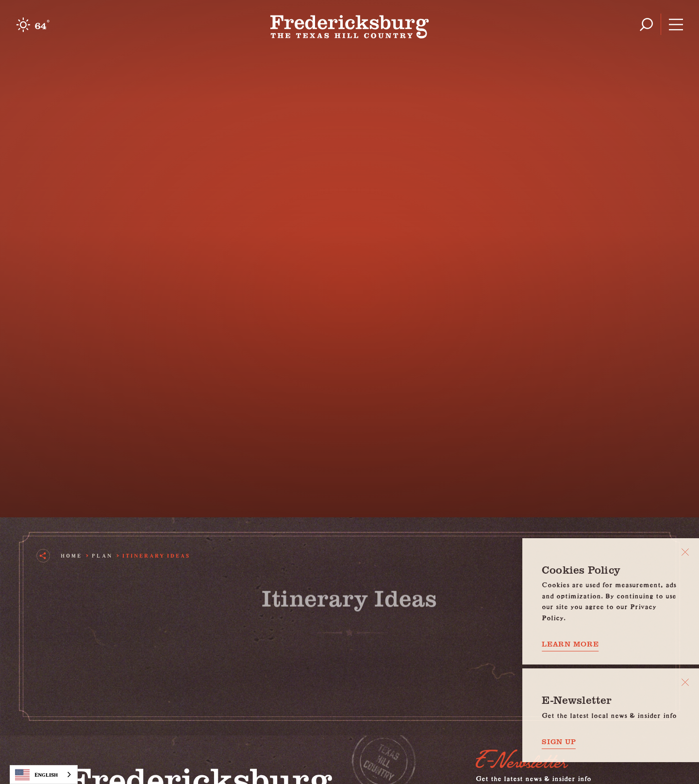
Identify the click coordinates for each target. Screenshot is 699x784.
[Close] (685, 552)
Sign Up (559, 741)
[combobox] (44, 775)
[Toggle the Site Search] (646, 25)
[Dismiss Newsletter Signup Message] (685, 682)
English (36, 775)
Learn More (570, 644)
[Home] (350, 24)
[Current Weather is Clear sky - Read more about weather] (33, 25)
